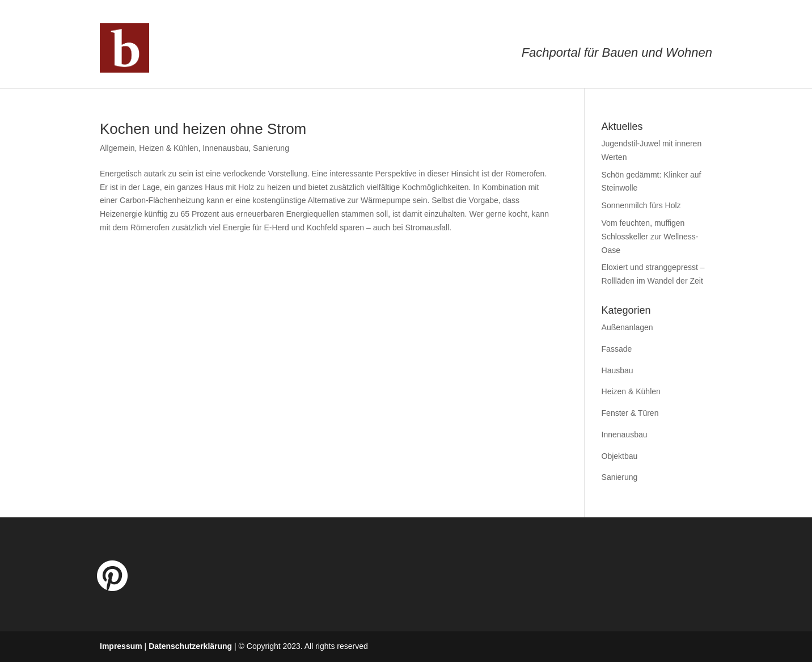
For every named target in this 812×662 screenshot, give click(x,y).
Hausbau (618, 370)
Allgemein (117, 148)
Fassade (617, 349)
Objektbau (620, 456)
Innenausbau (225, 148)
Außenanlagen (627, 327)
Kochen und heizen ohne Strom (203, 129)
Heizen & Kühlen (168, 148)
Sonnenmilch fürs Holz (641, 205)
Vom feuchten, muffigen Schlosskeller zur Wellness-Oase (650, 237)
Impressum (121, 646)
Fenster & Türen (630, 413)
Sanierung (271, 148)
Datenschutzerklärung (190, 646)
